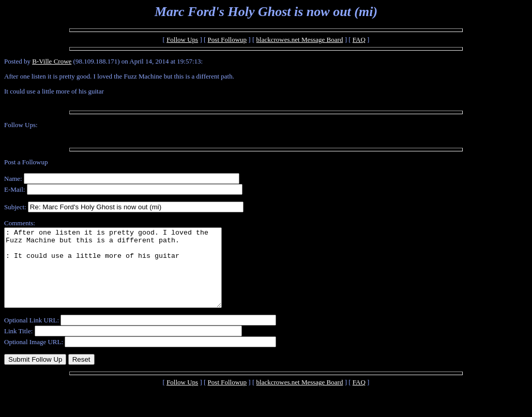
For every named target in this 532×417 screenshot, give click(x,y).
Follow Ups (182, 40)
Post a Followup (26, 162)
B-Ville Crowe (52, 61)
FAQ (359, 40)
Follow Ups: (21, 125)
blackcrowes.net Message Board (300, 40)
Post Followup (227, 40)
